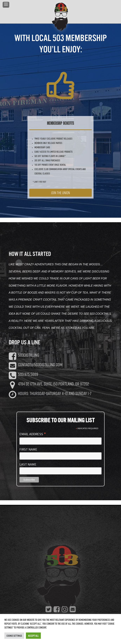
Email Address (33, 434)
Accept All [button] (33, 636)
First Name (28, 449)
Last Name (28, 464)
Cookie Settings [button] (14, 636)
